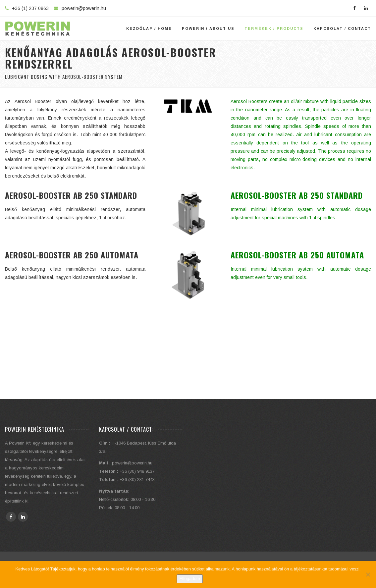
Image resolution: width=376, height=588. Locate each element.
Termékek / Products (274, 28)
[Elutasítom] (368, 574)
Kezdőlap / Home (149, 28)
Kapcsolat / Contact (342, 28)
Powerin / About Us (208, 28)
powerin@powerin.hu (84, 8)
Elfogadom (189, 579)
